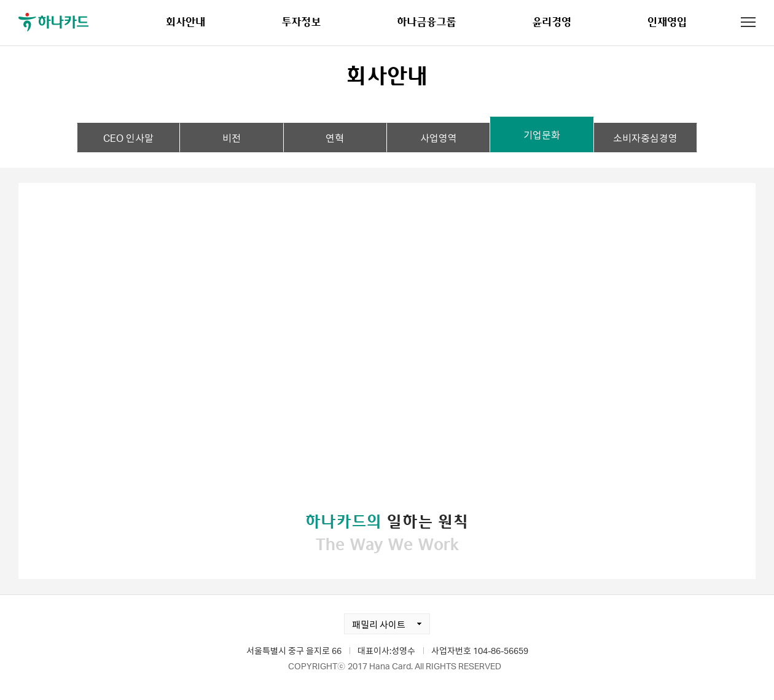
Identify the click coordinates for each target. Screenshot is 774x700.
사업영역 (439, 138)
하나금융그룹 (426, 21)
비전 (232, 138)
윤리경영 (552, 21)
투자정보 (301, 21)
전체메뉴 (748, 22)
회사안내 (186, 21)
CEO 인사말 (128, 138)
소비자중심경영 (645, 138)
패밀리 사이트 (375, 622)
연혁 (335, 138)
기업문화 (542, 135)
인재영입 (667, 21)
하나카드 (53, 22)
